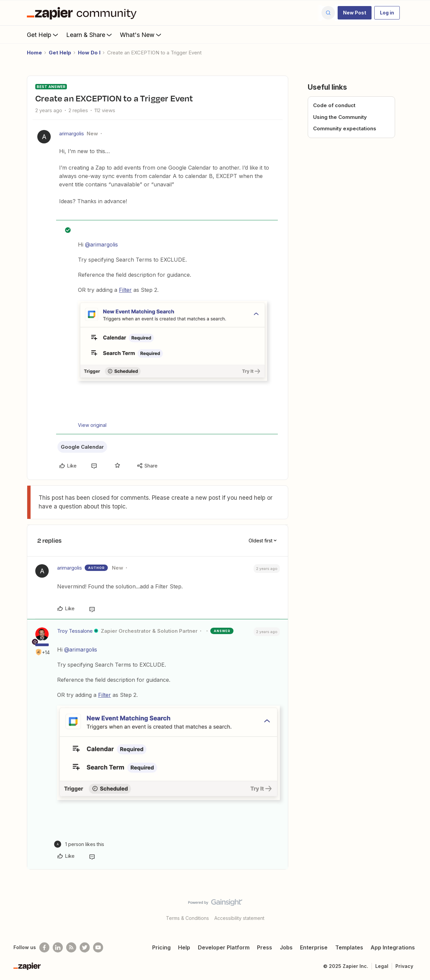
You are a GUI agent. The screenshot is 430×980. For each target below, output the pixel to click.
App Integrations (393, 947)
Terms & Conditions (187, 918)
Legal (382, 966)
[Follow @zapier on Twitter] (85, 947)
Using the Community (340, 117)
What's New (141, 35)
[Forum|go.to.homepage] (83, 13)
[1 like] (79, 844)
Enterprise (314, 947)
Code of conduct (334, 105)
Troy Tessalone (75, 631)
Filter (125, 290)
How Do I (89, 53)
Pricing (161, 947)
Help (184, 947)
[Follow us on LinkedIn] (58, 947)
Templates (349, 947)
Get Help (43, 35)
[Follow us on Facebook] (44, 947)
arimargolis (72, 133)
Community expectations (345, 128)
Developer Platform (224, 947)
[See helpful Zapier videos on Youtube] (98, 947)
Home (34, 53)
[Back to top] (417, 908)
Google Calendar (82, 447)
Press (265, 947)
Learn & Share (90, 35)
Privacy (404, 966)
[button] (355, 13)
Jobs (286, 947)
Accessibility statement (239, 918)
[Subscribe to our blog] (71, 947)
